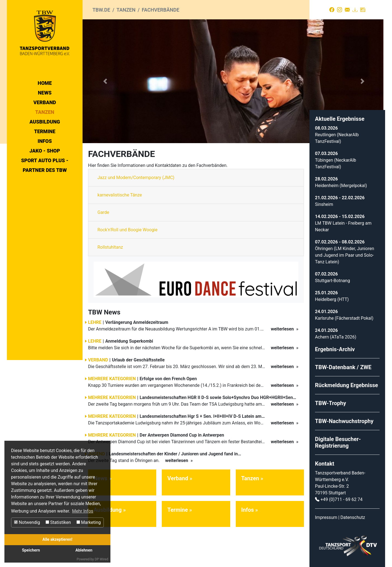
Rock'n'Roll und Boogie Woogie (127, 230)
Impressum (326, 517)
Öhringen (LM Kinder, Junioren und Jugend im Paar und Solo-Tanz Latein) (345, 255)
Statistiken (58, 522)
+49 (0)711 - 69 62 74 (341, 499)
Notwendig (27, 522)
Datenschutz (353, 517)
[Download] (355, 10)
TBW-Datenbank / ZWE (343, 367)
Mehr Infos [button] (83, 511)
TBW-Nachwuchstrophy (344, 421)
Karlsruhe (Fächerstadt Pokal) (344, 318)
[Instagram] (340, 10)
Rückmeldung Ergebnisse (346, 385)
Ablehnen (84, 550)
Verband (45, 102)
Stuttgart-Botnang (333, 281)
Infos (45, 141)
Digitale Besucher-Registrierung (338, 442)
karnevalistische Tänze (120, 195)
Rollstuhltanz (110, 247)
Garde (103, 212)
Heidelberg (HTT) (332, 299)
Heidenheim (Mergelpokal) (341, 186)
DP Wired (101, 559)
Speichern (31, 550)
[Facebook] (332, 10)
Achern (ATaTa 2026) (336, 337)
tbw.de (101, 10)
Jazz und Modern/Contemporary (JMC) (136, 178)
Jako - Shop (45, 151)
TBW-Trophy (331, 403)
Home (45, 83)
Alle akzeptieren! (57, 540)
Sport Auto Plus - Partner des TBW (45, 165)
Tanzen (45, 112)
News (45, 93)
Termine (45, 131)
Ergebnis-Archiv (335, 349)
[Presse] (363, 10)
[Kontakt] (347, 10)
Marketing (89, 522)
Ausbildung (45, 122)
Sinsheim (324, 204)
